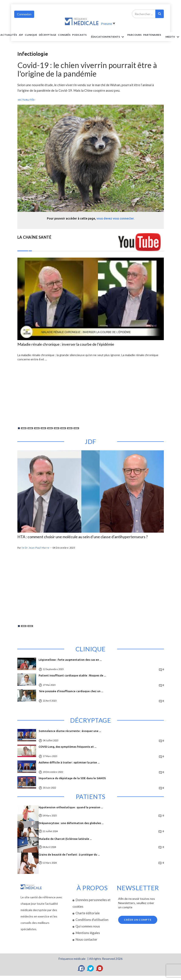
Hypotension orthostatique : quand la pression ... (71, 807)
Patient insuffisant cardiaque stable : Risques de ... (72, 675)
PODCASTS (79, 35)
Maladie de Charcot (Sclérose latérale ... (65, 839)
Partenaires (152, 35)
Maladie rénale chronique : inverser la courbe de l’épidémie (66, 344)
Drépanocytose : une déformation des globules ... (71, 823)
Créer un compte (138, 920)
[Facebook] (81, 968)
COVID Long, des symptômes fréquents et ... (67, 747)
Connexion (24, 14)
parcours (134, 35)
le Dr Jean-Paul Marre (36, 548)
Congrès (64, 35)
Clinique (31, 35)
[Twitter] (91, 968)
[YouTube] (100, 968)
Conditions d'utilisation (92, 920)
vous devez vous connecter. (115, 218)
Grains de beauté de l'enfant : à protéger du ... (69, 854)
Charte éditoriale (88, 913)
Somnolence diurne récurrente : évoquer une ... (70, 731)
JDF (21, 35)
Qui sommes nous (88, 926)
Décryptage (48, 35)
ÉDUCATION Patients (108, 37)
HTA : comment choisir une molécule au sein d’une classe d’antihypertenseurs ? (83, 537)
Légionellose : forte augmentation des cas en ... (70, 660)
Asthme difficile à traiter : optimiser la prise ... (69, 762)
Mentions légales (88, 933)
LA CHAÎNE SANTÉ (34, 237)
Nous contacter (86, 939)
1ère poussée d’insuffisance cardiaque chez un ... (71, 691)
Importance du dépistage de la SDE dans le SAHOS (72, 778)
